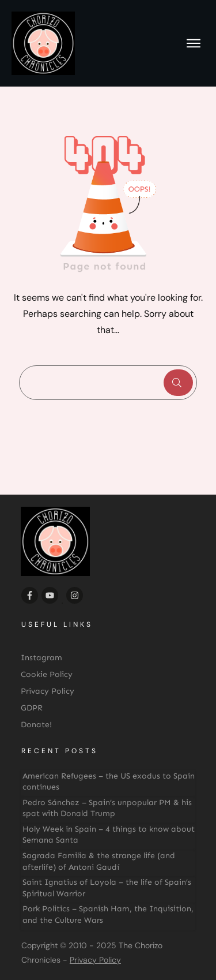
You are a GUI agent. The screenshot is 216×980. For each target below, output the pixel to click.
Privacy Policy (95, 960)
